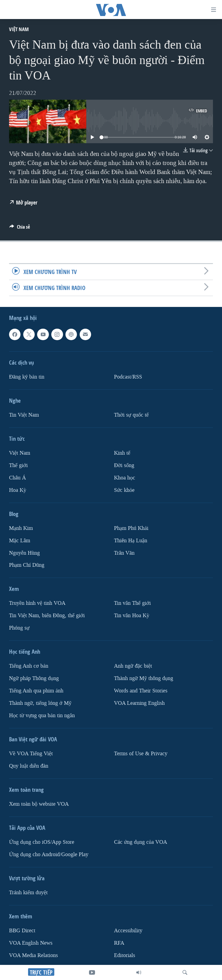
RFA (119, 943)
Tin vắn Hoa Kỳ (132, 616)
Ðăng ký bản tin (27, 377)
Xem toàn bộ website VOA (39, 804)
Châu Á (17, 478)
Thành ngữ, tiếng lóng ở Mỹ (40, 703)
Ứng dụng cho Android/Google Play (49, 854)
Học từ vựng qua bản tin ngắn (42, 716)
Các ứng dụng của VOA (141, 842)
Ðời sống (124, 465)
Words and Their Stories (141, 691)
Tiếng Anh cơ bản (29, 666)
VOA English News (31, 943)
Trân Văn (124, 553)
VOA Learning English (139, 703)
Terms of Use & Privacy (141, 754)
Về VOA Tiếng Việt (31, 754)
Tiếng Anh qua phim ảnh (36, 691)
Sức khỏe (124, 490)
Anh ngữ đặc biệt (133, 666)
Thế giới (18, 465)
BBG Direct (22, 931)
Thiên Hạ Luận (131, 541)
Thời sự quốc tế (131, 415)
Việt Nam (19, 29)
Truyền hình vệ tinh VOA (37, 603)
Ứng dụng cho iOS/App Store (42, 842)
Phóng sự (19, 628)
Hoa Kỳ (18, 490)
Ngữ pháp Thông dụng (34, 678)
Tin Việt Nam (24, 415)
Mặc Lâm (20, 541)
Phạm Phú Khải (131, 528)
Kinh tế (122, 453)
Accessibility (128, 931)
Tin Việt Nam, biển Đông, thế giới (47, 616)
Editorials (125, 955)
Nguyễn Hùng (24, 553)
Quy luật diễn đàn (29, 766)
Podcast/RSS (128, 377)
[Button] (20, 229)
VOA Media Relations (33, 955)
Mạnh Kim (21, 528)
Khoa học (125, 478)
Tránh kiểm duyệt (28, 893)
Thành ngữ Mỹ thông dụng (144, 678)
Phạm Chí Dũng (27, 565)
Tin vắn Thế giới (132, 603)
